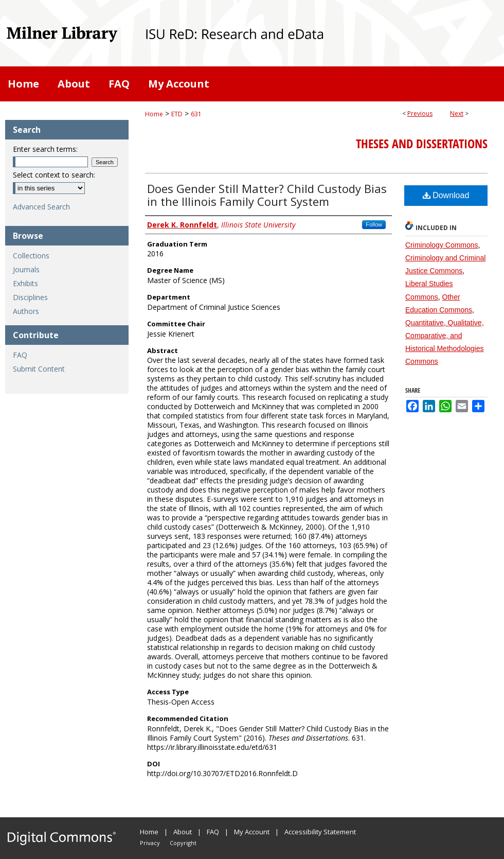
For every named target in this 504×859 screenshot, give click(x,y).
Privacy (150, 843)
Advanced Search (41, 207)
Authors (26, 311)
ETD (177, 114)
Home (154, 114)
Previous (420, 113)
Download (446, 195)
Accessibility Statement (320, 832)
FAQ (20, 355)
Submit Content (39, 369)
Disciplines (30, 297)
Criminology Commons (442, 245)
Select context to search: (54, 175)
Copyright (183, 843)
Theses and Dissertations (422, 144)
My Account (252, 832)
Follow (374, 224)
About (183, 832)
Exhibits (25, 283)
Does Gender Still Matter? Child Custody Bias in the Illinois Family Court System (267, 195)
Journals (26, 269)
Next (457, 113)
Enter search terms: (45, 149)
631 (196, 114)
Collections (31, 256)
